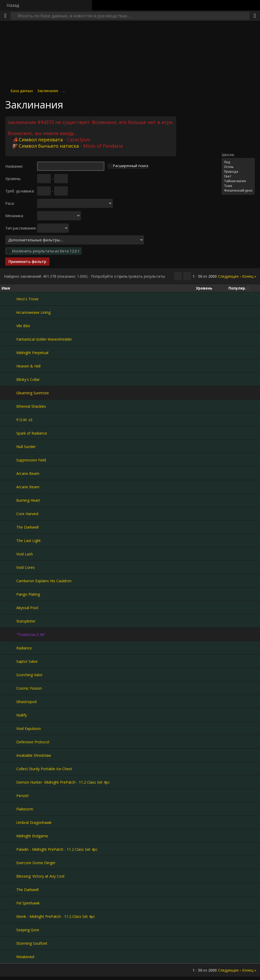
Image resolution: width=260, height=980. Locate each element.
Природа (238, 172)
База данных (22, 91)
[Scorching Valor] (9, 675)
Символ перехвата (38, 140)
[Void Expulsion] (9, 728)
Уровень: (13, 179)
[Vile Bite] (9, 326)
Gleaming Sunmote (33, 393)
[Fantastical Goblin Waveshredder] (9, 339)
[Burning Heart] (9, 500)
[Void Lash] (9, 554)
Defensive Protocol (33, 742)
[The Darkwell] (9, 527)
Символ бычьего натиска (46, 146)
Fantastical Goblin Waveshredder (44, 339)
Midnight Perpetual (32, 353)
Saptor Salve (27, 661)
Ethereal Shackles (31, 406)
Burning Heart (28, 500)
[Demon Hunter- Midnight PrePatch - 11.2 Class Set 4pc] (9, 782)
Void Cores (26, 567)
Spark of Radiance (32, 433)
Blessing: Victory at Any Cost (40, 876)
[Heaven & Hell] (9, 366)
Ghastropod (26, 702)
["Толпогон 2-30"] (9, 634)
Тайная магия (238, 181)
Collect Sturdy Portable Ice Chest (44, 769)
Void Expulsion (29, 728)
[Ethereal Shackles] (9, 406)
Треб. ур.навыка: (20, 191)
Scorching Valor (29, 675)
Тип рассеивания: (21, 228)
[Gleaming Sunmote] (9, 393)
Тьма (238, 186)
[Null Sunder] (9, 446)
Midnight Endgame (32, 836)
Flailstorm (25, 809)
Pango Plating (28, 594)
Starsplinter (26, 621)
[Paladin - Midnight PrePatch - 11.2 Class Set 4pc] (9, 849)
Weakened (25, 957)
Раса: (10, 203)
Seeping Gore (28, 930)
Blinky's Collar (28, 379)
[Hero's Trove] (9, 299)
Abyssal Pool (27, 608)
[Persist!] (9, 795)
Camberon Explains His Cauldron (44, 581)
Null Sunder (26, 447)
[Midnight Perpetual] (9, 352)
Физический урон (238, 191)
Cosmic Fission (29, 688)
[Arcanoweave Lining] (9, 312)
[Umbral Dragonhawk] (9, 822)
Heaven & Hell (28, 366)
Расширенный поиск (131, 166)
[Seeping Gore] (9, 930)
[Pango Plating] (9, 594)
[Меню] (5, 16)
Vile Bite (23, 326)
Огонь (238, 167)
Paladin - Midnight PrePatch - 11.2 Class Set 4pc (57, 849)
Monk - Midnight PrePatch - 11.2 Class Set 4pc (56, 916)
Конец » (249, 276)
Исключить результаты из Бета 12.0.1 (46, 251)
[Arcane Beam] (9, 473)
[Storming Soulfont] (9, 943)
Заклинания (48, 91)
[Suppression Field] (9, 460)
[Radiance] (9, 648)
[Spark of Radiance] (9, 433)
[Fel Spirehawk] (9, 903)
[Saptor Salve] (9, 661)
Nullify (22, 715)
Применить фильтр (27, 262)
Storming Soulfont (32, 943)
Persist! (22, 796)
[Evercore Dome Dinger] (9, 863)
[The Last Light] (9, 540)
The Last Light (29, 541)
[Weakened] (9, 957)
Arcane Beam (28, 473)
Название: (14, 166)
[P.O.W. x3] (9, 420)
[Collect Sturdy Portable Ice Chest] (9, 769)
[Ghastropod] (9, 702)
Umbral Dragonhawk (34, 822)
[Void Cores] (9, 567)
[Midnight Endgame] (9, 836)
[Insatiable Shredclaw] (9, 755)
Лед (238, 162)
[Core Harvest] (9, 514)
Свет (238, 176)
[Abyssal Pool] (9, 608)
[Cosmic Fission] (9, 688)
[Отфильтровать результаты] (187, 276)
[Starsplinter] (9, 621)
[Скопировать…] (178, 276)
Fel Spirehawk (28, 903)
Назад (13, 5)
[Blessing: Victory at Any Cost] (9, 876)
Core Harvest (27, 514)
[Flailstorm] (9, 809)
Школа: (228, 155)
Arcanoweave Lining (33, 312)
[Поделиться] (255, 16)
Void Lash (25, 554)
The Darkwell (27, 527)
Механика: (14, 216)
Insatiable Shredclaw (34, 755)
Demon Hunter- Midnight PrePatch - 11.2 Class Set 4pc (63, 782)
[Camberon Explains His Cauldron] (9, 581)
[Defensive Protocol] (9, 742)
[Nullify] (9, 715)
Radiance (24, 648)
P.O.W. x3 (24, 420)
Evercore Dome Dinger (36, 863)
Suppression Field (31, 460)
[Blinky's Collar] (9, 379)
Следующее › (229, 276)
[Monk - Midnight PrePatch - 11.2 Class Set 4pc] (9, 916)
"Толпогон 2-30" (31, 635)
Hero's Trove (27, 299)
